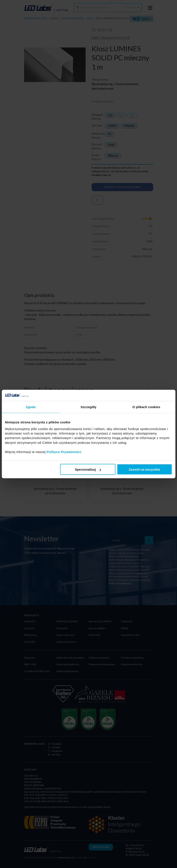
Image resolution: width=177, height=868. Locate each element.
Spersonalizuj (88, 469)
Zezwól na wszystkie (145, 469)
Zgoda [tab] (31, 407)
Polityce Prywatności (64, 452)
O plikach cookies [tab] (146, 407)
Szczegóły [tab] (88, 407)
